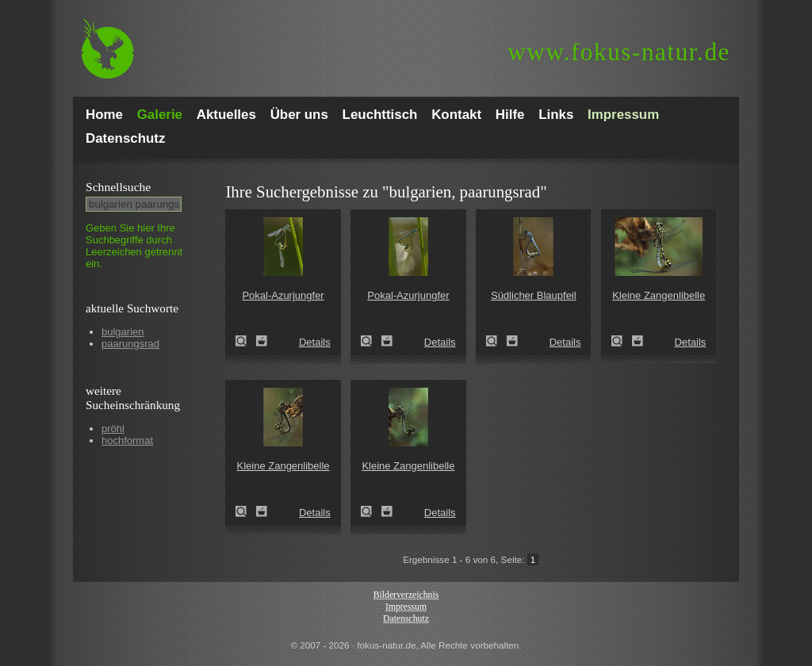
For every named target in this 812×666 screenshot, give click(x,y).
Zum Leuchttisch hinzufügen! (262, 341)
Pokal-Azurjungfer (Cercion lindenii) (246, 341)
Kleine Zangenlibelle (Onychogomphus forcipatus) (622, 341)
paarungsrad (130, 344)
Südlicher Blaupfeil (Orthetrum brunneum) (496, 341)
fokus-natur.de (619, 52)
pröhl (113, 429)
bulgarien (123, 332)
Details (315, 342)
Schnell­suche (118, 187)
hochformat (127, 440)
